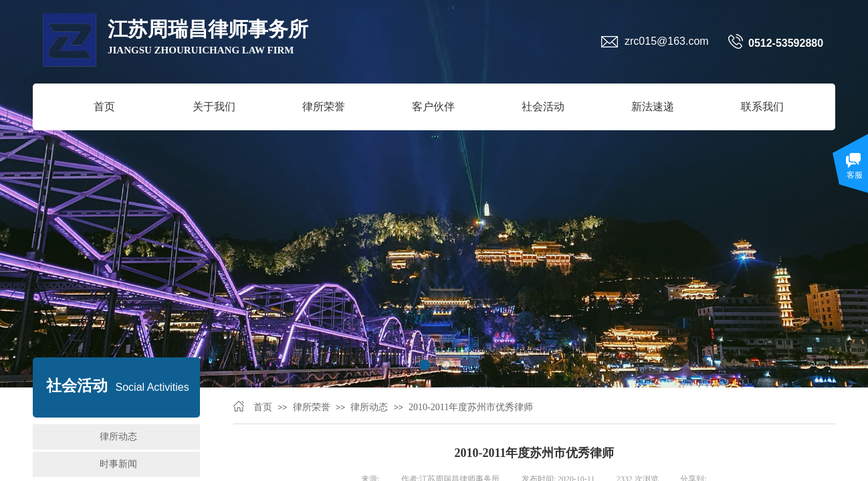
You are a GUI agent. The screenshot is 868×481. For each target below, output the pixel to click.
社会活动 (543, 107)
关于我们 (214, 107)
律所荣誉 (324, 107)
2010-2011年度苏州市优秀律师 (471, 407)
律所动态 (369, 407)
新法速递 (653, 107)
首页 (104, 107)
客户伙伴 (433, 107)
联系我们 (762, 107)
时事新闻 (118, 464)
